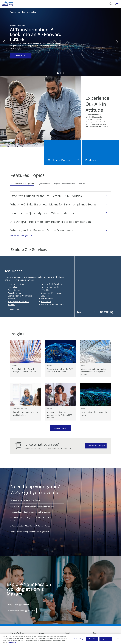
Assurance (16, 271)
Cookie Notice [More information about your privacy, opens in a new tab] (12, 642)
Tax (86, 312)
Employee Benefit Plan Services (18, 303)
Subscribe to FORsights (96, 446)
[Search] (111, 4)
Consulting (109, 312)
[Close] (118, 639)
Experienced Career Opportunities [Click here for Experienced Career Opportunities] (22, 611)
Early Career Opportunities (19, 604)
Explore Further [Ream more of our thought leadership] (60, 428)
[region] (60, 639)
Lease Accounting (16, 284)
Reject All (92, 639)
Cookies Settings (79, 639)
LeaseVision (13, 287)
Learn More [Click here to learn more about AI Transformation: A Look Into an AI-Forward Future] (21, 56)
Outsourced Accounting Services (52, 294)
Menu (117, 4)
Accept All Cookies (106, 639)
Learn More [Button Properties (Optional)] (15, 310)
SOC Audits (46, 301)
